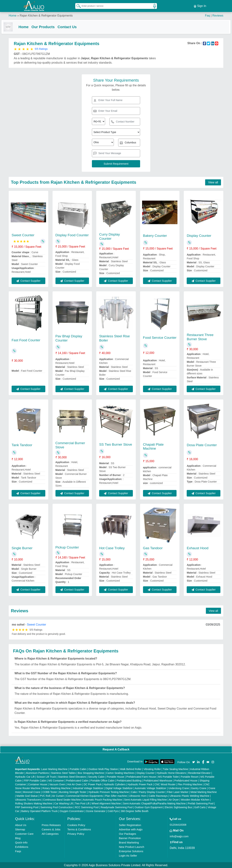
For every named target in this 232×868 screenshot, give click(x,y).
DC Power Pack (93, 784)
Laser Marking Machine (54, 769)
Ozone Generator (96, 811)
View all (213, 182)
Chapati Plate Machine (153, 446)
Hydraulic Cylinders (115, 784)
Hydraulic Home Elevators (171, 773)
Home (13, 14)
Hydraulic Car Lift (25, 776)
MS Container (56, 780)
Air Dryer (174, 799)
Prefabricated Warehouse (158, 780)
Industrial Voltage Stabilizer (88, 788)
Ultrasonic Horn (138, 795)
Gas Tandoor (153, 548)
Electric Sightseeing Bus (178, 807)
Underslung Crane (179, 788)
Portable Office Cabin (102, 780)
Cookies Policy (76, 825)
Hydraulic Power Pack (140, 784)
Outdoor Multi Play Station (103, 769)
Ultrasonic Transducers (28, 799)
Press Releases (51, 825)
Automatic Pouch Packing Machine (102, 799)
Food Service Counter (160, 337)
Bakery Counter (155, 235)
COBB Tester (50, 792)
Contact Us (74, 26)
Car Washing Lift (64, 803)
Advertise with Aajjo (131, 829)
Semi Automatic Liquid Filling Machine (146, 799)
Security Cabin (96, 776)
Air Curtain (58, 795)
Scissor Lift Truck (46, 776)
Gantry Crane (199, 788)
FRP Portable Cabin (35, 780)
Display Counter (199, 235)
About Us (21, 825)
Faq (208, 14)
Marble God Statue (27, 795)
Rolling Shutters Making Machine (34, 803)
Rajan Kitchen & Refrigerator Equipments (46, 14)
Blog (18, 838)
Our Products (50, 26)
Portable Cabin (78, 769)
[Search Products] (77, 5)
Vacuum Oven (57, 784)
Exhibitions (22, 846)
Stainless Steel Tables (63, 773)
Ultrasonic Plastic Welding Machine (189, 795)
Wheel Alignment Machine (106, 803)
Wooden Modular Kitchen (195, 799)
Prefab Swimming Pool (201, 803)
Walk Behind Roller (131, 769)
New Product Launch (131, 846)
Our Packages (128, 833)
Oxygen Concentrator (72, 811)
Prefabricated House (186, 780)
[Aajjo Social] (194, 761)
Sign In (200, 5)
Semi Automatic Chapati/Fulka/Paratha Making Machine (154, 803)
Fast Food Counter (26, 340)
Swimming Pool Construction (57, 807)
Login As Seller (128, 855)
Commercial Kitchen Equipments (85, 795)
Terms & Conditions (79, 829)
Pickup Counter (67, 547)
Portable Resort (189, 776)
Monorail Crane (32, 792)
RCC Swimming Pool (87, 807)
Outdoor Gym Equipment (149, 807)
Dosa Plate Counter (202, 445)
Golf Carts (200, 807)
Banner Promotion (130, 838)
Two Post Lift (82, 803)
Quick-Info (21, 842)
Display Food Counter (72, 235)
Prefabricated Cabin (77, 780)
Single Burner (22, 548)
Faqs (18, 851)
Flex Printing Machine (190, 784)
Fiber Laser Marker (178, 792)
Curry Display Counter (109, 236)
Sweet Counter (23, 235)
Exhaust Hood (197, 548)
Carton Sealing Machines (120, 773)
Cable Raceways (158, 795)
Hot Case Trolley (112, 548)
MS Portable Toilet (168, 776)
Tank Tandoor (22, 445)
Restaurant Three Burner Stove (200, 337)
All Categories (50, 833)
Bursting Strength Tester (73, 792)
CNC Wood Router (165, 784)
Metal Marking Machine (204, 792)
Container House (38, 784)
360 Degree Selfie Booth (135, 811)
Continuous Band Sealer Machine (62, 799)
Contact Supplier (28, 280)
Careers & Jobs (51, 829)
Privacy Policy (76, 833)
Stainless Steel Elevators (72, 776)
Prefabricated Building (129, 780)
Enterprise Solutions (131, 851)
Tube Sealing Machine (176, 769)
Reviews (218, 14)
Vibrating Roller (152, 769)
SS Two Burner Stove (116, 444)
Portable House (116, 776)
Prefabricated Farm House (141, 776)
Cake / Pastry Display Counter (148, 792)
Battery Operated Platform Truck (39, 811)
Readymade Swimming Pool (117, 807)
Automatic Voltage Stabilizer (150, 788)
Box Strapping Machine (91, 773)
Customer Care (24, 833)
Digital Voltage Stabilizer (119, 788)
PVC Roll (45, 795)
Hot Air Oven (74, 784)
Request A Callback (116, 749)
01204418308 (178, 824)
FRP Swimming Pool (27, 807)
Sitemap (20, 829)
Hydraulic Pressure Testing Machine (109, 792)
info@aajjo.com (179, 836)
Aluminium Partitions (37, 773)
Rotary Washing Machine (57, 788)
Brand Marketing (129, 842)
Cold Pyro (113, 811)
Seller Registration (130, 825)
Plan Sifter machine (116, 795)
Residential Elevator (199, 773)
